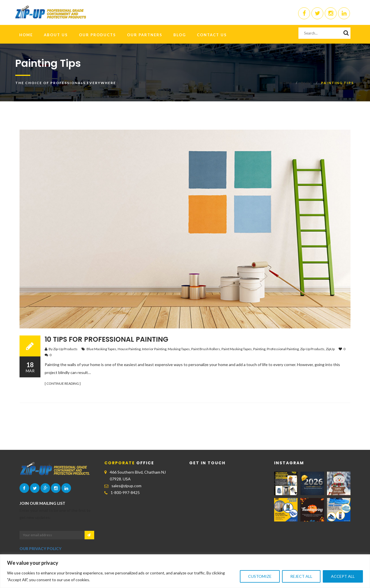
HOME (26, 35)
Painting (259, 349)
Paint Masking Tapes (237, 349)
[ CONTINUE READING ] (63, 383)
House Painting (129, 349)
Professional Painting (283, 349)
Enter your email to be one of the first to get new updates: (55, 514)
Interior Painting (154, 349)
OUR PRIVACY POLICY (40, 549)
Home (286, 83)
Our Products (97, 35)
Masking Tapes (179, 349)
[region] (185, 571)
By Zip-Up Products (63, 349)
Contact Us (212, 35)
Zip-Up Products (312, 349)
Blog (180, 35)
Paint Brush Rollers (206, 349)
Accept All (343, 576)
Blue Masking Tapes (101, 349)
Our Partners (145, 35)
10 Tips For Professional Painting (107, 339)
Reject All (301, 576)
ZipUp (330, 349)
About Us (56, 35)
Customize (260, 576)
